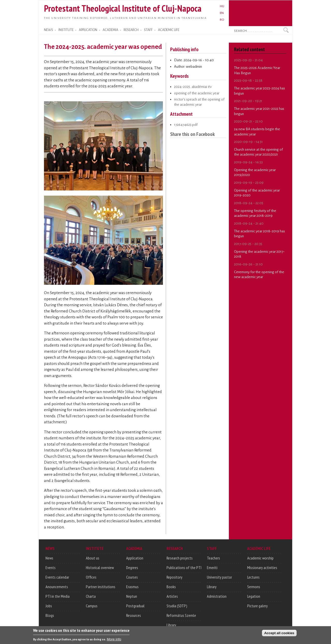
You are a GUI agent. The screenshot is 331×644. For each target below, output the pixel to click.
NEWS (48, 30)
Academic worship (260, 558)
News (49, 558)
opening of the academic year (197, 93)
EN (222, 13)
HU (222, 6)
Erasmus (132, 587)
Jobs (49, 606)
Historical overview (100, 568)
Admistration (217, 596)
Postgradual (135, 606)
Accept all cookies (279, 634)
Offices (91, 577)
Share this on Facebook (192, 134)
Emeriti (212, 568)
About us (93, 558)
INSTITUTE (66, 30)
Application (135, 558)
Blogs (50, 615)
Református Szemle (181, 615)
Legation (254, 596)
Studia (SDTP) (177, 606)
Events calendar (57, 577)
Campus (92, 606)
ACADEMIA (110, 30)
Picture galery (257, 606)
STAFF (148, 30)
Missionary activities (262, 568)
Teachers (213, 558)
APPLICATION (88, 30)
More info (114, 641)
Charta (91, 596)
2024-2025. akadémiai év (193, 87)
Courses (132, 577)
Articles (172, 596)
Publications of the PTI (184, 568)
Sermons (254, 587)
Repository (174, 577)
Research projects (180, 558)
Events (51, 568)
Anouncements (57, 587)
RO (222, 20)
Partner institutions (101, 587)
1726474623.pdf (186, 125)
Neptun (132, 596)
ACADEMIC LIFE (169, 30)
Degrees (132, 568)
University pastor (219, 577)
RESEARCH (131, 30)
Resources (134, 615)
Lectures (253, 577)
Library (171, 625)
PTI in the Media (58, 596)
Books (171, 587)
